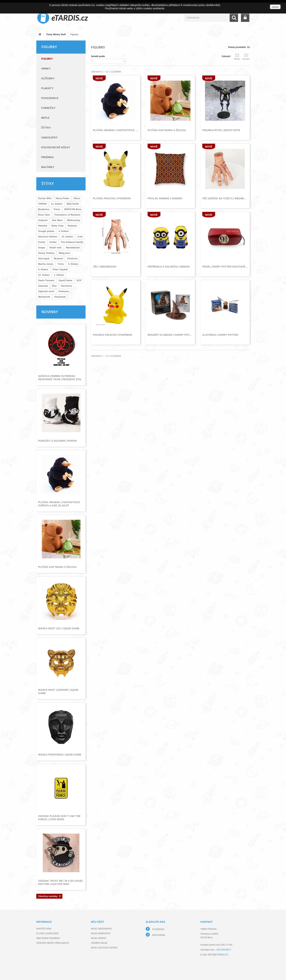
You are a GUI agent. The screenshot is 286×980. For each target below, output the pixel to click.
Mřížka (237, 57)
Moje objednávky (102, 929)
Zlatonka (43, 286)
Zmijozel (43, 220)
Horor (77, 198)
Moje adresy (99, 938)
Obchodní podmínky (48, 938)
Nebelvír (72, 226)
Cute (80, 237)
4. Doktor (64, 231)
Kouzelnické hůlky (56, 147)
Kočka (53, 242)
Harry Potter (63, 198)
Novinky (50, 312)
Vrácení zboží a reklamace (53, 943)
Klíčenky (48, 78)
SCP (79, 280)
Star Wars (57, 220)
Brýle (45, 118)
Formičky (48, 108)
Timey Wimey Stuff (56, 34)
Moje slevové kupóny (104, 948)
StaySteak (60, 297)
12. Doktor (44, 275)
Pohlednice (50, 98)
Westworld (44, 297)
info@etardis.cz (218, 955)
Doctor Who (45, 198)
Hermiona (66, 286)
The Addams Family (72, 242)
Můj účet (98, 922)
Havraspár (44, 258)
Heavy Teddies (46, 253)
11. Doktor (57, 204)
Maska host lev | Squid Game (59, 628)
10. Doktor (67, 237)
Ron (54, 286)
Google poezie (46, 231)
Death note (56, 248)
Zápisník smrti (46, 291)
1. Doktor (59, 275)
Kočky (42, 242)
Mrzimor (59, 258)
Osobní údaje (99, 943)
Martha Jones (46, 264)
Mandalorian (73, 248)
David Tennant (46, 280)
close (275, 7)
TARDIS (42, 204)
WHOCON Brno (73, 209)
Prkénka (47, 157)
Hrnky (46, 68)
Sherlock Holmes (48, 237)
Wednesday (74, 220)
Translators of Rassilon (67, 215)
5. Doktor (43, 269)
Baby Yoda (57, 226)
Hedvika (43, 226)
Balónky (48, 167)
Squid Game (65, 280)
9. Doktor (73, 264)
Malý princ (65, 253)
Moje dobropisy (101, 933)
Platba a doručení (47, 933)
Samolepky (49, 137)
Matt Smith (73, 204)
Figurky (47, 59)
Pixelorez (73, 258)
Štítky (46, 127)
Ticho (61, 264)
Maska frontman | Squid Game (60, 755)
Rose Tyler (44, 215)
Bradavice (44, 209)
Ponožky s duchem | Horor (57, 441)
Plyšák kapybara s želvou (57, 567)
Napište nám (44, 929)
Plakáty (47, 88)
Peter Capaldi (60, 269)
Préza (57, 209)
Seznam (246, 57)
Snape (42, 248)
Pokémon (64, 291)
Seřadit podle (98, 56)
